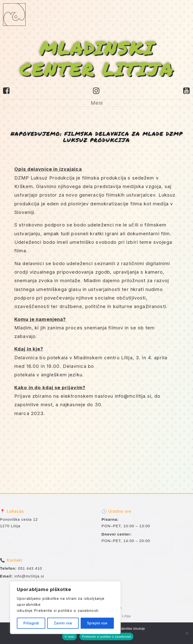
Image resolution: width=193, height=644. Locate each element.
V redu (70, 637)
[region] (65, 608)
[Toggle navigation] (96, 103)
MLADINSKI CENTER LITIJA (97, 58)
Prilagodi (31, 623)
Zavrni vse (63, 623)
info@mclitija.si (29, 576)
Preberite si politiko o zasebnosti (66, 610)
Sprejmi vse (97, 623)
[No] (187, 633)
